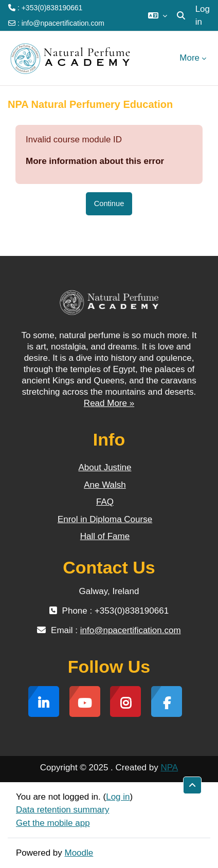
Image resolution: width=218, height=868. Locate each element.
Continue (109, 204)
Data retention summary (62, 810)
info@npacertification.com (63, 23)
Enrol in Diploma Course (105, 519)
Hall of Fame (105, 536)
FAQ (105, 502)
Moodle (79, 853)
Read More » (109, 403)
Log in (203, 16)
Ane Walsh (105, 485)
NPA (169, 768)
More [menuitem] (189, 58)
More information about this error (95, 161)
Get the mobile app (53, 823)
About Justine (105, 467)
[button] (158, 15)
